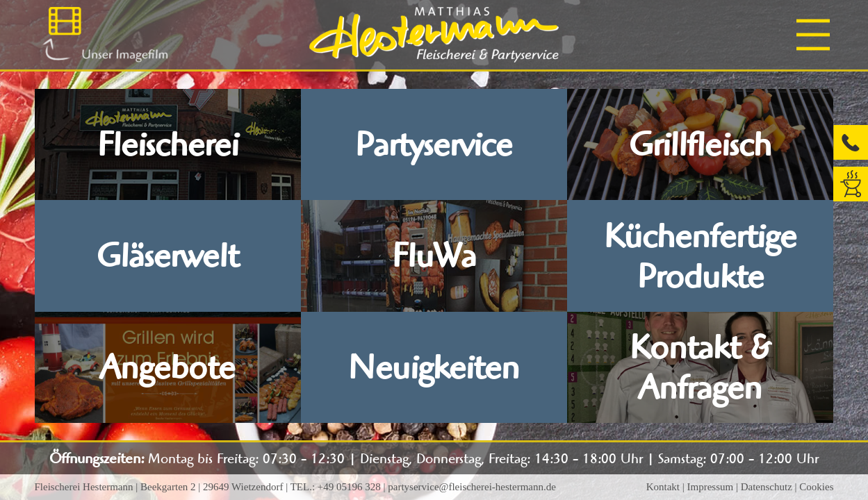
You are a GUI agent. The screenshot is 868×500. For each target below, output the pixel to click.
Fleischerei (168, 144)
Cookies (816, 487)
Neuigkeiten (434, 367)
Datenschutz (767, 487)
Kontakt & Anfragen (700, 367)
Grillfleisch (700, 144)
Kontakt (663, 487)
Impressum (710, 487)
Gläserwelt (167, 256)
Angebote (167, 367)
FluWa (434, 256)
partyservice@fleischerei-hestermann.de (472, 487)
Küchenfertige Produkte (700, 256)
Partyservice (434, 144)
